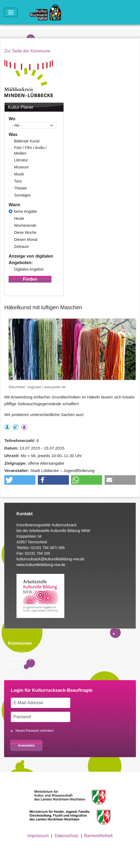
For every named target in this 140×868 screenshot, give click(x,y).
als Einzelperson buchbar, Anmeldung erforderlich (7, 427)
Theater (21, 188)
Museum (21, 167)
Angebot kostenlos (16, 427)
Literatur (21, 160)
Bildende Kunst (27, 141)
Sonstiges (22, 195)
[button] (20, 480)
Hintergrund (17, 652)
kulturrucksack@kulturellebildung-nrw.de (50, 559)
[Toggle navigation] (11, 12)
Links (12, 665)
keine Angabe (26, 211)
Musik (19, 174)
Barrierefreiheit (99, 836)
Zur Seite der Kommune (27, 51)
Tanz (18, 181)
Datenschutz (67, 836)
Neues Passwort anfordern (35, 731)
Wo (12, 119)
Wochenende (25, 225)
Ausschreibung (20, 659)
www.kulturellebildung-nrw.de (41, 565)
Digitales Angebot (29, 269)
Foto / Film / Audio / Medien (30, 150)
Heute (19, 218)
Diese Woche (25, 232)
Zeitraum (21, 247)
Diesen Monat (26, 240)
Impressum (38, 836)
